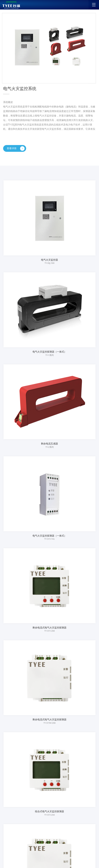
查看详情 (17, 149)
